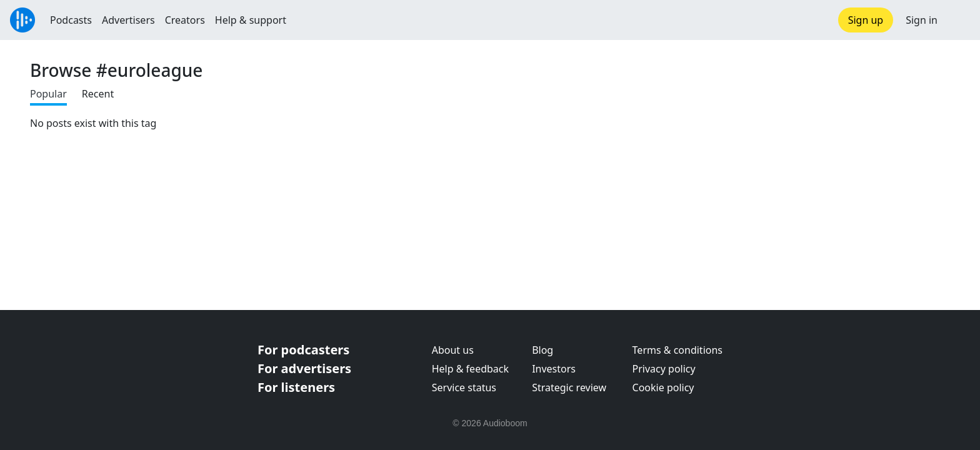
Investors (554, 369)
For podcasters (303, 350)
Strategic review (569, 387)
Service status (464, 387)
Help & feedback (470, 369)
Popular (48, 94)
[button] (959, 20)
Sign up (866, 20)
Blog (542, 350)
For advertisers (304, 368)
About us (453, 350)
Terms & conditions (677, 350)
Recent (98, 94)
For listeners (296, 387)
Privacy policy (664, 369)
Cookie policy (663, 387)
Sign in (922, 20)
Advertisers (128, 20)
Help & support (251, 20)
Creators (185, 20)
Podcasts (71, 20)
